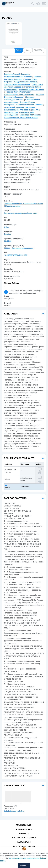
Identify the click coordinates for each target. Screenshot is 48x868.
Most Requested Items (24, 846)
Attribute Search (24, 829)
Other (7, 227)
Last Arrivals (24, 842)
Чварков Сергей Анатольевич (18, 92)
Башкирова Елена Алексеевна (17, 110)
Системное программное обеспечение (21, 213)
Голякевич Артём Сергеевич (32, 89)
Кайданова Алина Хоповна (26, 82)
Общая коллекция (13, 206)
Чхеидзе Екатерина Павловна (17, 84)
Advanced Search (24, 825)
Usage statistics (14, 786)
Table (19, 50)
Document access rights (19, 458)
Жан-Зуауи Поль (11, 112)
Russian (7, 234)
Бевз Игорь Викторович (30, 115)
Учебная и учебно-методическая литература (23, 203)
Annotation (11, 314)
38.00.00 (8, 241)
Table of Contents (15, 498)
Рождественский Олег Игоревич (18, 77)
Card (28, 50)
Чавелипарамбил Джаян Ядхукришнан (21, 117)
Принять (24, 866)
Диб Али (36, 110)
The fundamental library (24, 838)
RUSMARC (38, 50)
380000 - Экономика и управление (19, 248)
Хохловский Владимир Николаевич (20, 107)
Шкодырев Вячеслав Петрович (30, 105)
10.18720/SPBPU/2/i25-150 (16, 255)
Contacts (24, 834)
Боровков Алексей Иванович (17, 74)
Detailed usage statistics (14, 811)
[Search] (33, 4)
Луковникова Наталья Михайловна (19, 94)
